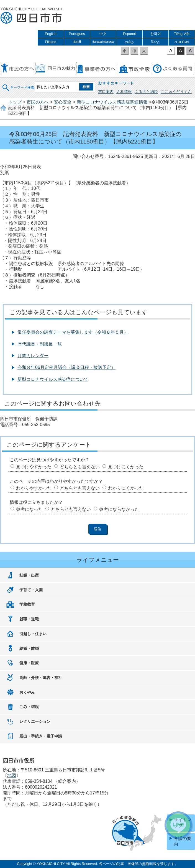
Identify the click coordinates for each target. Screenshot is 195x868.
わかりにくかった (126, 488)
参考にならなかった (119, 509)
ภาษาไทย (182, 42)
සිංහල (155, 42)
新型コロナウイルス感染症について (53, 379)
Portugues (77, 34)
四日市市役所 (32, 16)
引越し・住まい (33, 634)
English (51, 34)
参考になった (29, 509)
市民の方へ (38, 102)
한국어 (156, 34)
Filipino (51, 42)
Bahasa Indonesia (103, 42)
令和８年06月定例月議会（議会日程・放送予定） (66, 367)
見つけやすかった (34, 467)
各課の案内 (183, 841)
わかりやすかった (34, 488)
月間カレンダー (33, 356)
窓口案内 (106, 92)
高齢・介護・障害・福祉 (41, 678)
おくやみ (27, 692)
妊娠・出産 (29, 575)
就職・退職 (29, 619)
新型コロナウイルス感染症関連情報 (112, 102)
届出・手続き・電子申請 (41, 736)
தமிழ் (129, 42)
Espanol (129, 34)
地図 (12, 775)
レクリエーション (35, 721)
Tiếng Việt (182, 34)
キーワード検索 (19, 84)
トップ (15, 102)
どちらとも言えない (80, 467)
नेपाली (77, 42)
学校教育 (27, 604)
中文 (103, 34)
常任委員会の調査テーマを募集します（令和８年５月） (73, 332)
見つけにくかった (126, 467)
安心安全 (63, 102)
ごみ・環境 (29, 707)
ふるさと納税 (146, 92)
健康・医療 (29, 663)
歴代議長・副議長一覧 (40, 344)
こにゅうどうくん (176, 92)
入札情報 (124, 92)
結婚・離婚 (29, 648)
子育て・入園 (31, 590)
